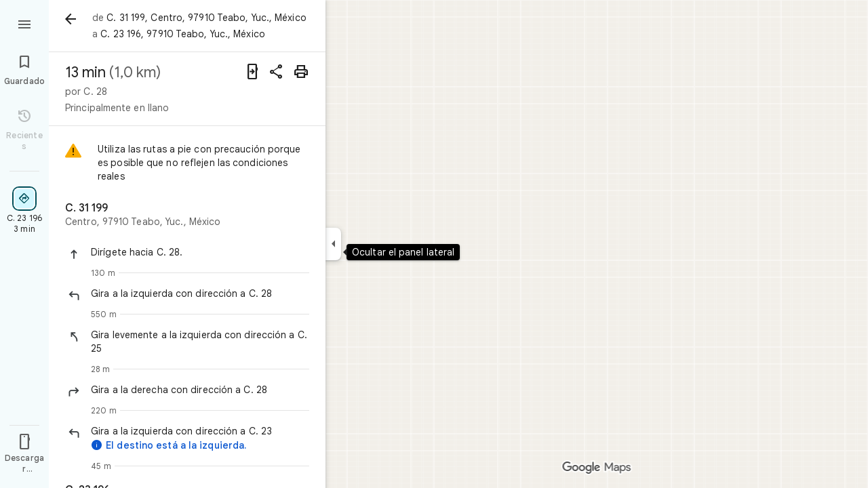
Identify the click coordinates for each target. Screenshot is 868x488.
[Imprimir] (301, 72)
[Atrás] (71, 19)
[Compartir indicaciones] (277, 72)
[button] (200, 252)
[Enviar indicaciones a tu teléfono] (252, 72)
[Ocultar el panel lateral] (333, 244)
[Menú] (24, 23)
